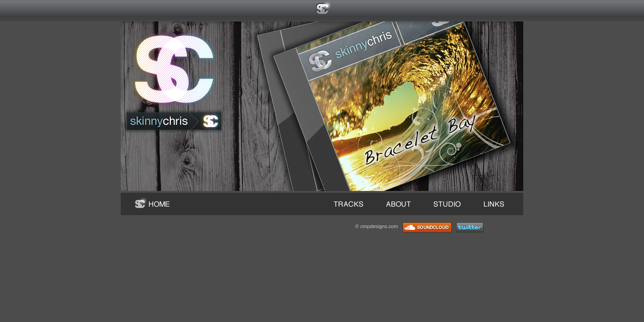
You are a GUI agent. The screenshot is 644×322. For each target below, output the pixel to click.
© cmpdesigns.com (377, 226)
